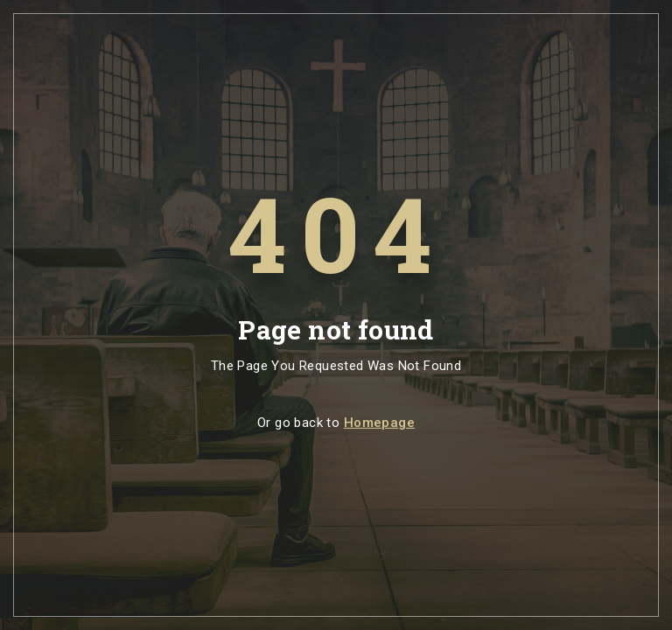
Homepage (379, 423)
